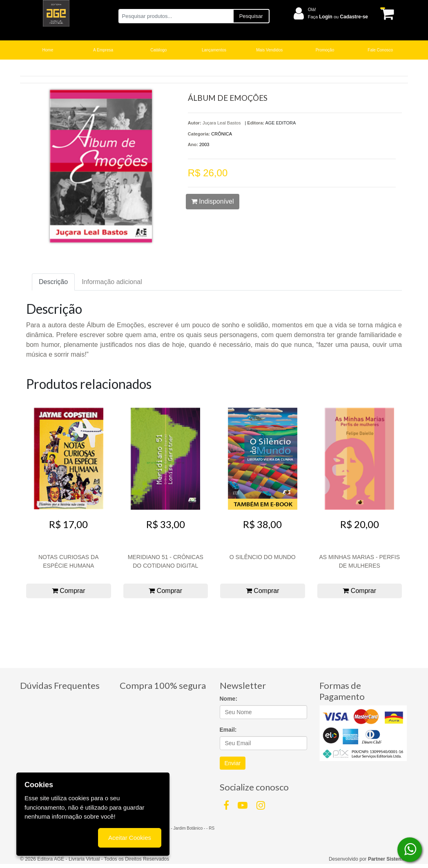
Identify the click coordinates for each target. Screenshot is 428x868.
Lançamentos (214, 50)
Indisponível (213, 201)
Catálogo (158, 50)
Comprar (69, 591)
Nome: (229, 699)
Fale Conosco (380, 50)
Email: (228, 730)
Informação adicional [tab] (112, 282)
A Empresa (103, 50)
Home (48, 50)
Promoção (325, 50)
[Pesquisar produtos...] (176, 16)
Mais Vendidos (269, 50)
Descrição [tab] (53, 282)
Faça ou (338, 17)
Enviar (233, 763)
